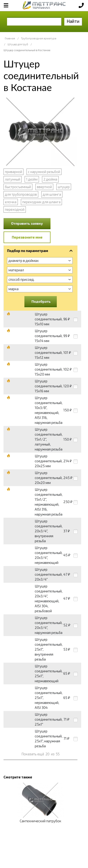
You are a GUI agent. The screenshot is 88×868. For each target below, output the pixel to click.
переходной (15, 209)
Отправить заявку (27, 223)
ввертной (44, 187)
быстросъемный (18, 187)
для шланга (52, 194)
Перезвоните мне (27, 237)
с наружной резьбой (44, 172)
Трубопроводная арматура (39, 38)
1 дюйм (32, 179)
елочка (11, 202)
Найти (73, 21)
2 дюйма (50, 179)
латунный (13, 179)
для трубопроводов (21, 194)
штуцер (64, 187)
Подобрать (41, 301)
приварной (13, 172)
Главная (10, 38)
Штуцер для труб (18, 44)
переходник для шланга (41, 202)
